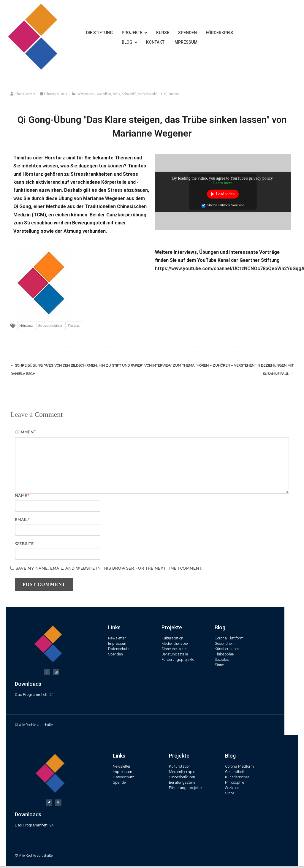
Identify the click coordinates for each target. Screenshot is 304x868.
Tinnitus (174, 94)
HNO (117, 94)
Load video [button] (225, 194)
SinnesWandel (148, 94)
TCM (163, 94)
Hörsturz (26, 325)
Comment (26, 432)
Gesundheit (103, 94)
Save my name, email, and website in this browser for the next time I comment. (109, 568)
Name (21, 496)
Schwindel (129, 94)
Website (24, 544)
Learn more (223, 183)
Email (21, 520)
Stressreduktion (50, 325)
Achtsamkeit (85, 94)
